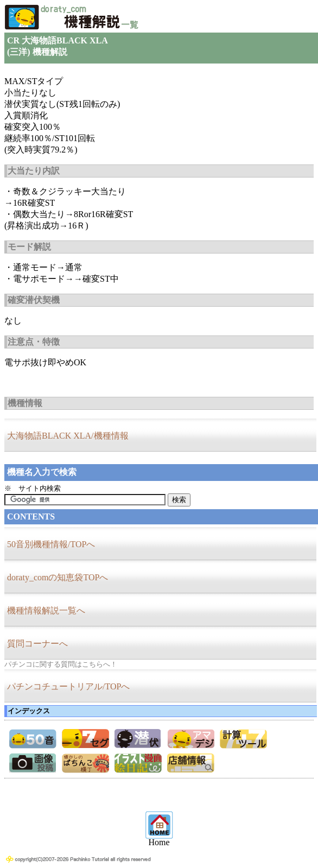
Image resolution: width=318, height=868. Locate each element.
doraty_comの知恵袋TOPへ (58, 577)
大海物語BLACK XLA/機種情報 (68, 436)
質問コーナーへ (37, 644)
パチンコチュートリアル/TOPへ (68, 686)
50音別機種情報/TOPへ (51, 544)
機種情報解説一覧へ (46, 610)
